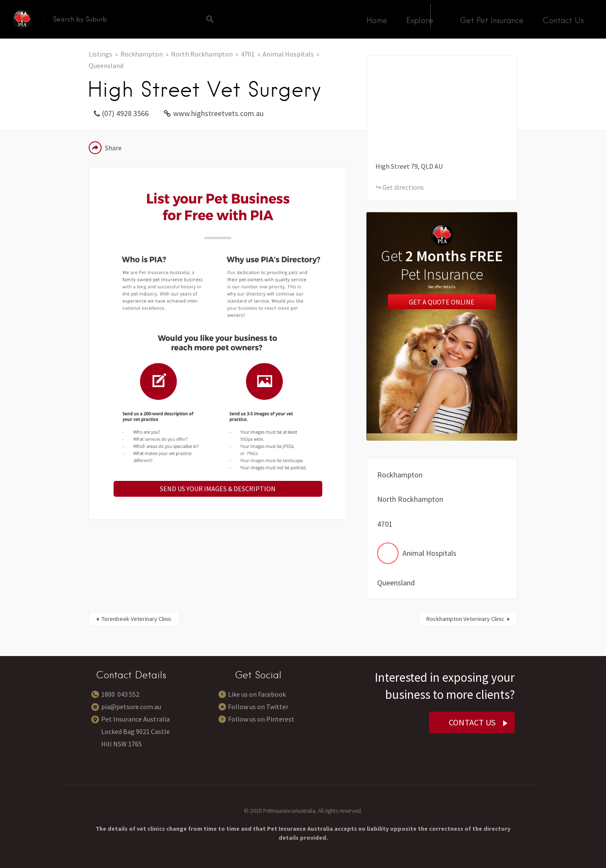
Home (377, 20)
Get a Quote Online (442, 301)
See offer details (442, 287)
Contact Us (563, 20)
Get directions (403, 187)
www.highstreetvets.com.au (218, 113)
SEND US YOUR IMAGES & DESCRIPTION (218, 489)
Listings (100, 54)
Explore (420, 20)
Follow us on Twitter (258, 707)
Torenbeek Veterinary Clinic (137, 619)
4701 (248, 54)
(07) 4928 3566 (125, 113)
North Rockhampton (202, 54)
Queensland (106, 66)
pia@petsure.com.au (131, 707)
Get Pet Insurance (492, 20)
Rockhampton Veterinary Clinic (465, 619)
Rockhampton (142, 54)
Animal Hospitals (288, 54)
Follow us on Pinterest (261, 719)
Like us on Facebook (257, 694)
